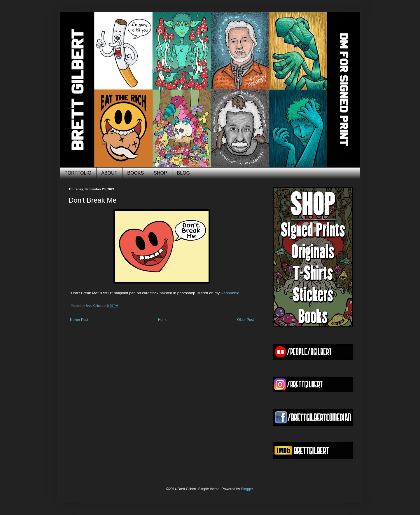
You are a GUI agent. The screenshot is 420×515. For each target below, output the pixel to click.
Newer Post (79, 320)
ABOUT (109, 173)
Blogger (247, 489)
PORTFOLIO (78, 173)
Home (163, 320)
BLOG (183, 173)
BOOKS (135, 173)
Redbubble (230, 293)
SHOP (160, 173)
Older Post (245, 320)
